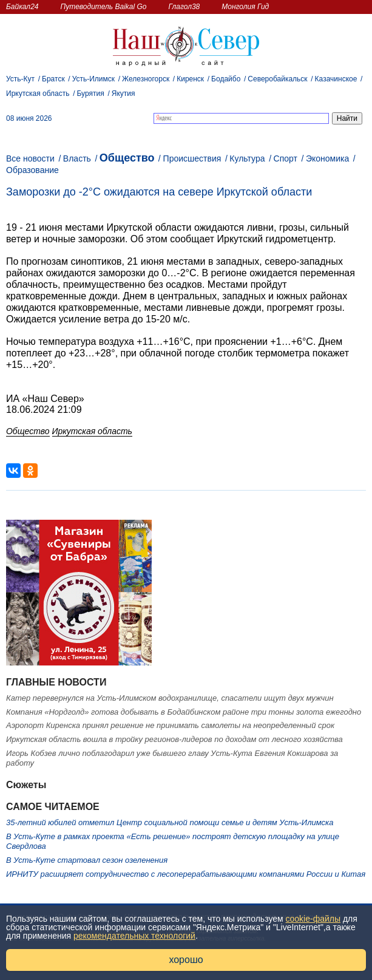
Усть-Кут (20, 79)
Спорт (286, 158)
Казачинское (336, 79)
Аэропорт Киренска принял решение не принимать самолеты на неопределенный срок (170, 725)
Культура (247, 158)
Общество (127, 158)
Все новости (30, 158)
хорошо (186, 960)
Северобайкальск (277, 79)
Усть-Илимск (93, 79)
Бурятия (91, 94)
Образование (32, 170)
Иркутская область (38, 94)
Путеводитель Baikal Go (103, 7)
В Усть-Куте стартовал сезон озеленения (87, 860)
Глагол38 (184, 7)
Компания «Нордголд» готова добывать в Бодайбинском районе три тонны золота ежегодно (184, 712)
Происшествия (192, 158)
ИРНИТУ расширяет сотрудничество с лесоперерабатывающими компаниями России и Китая (186, 874)
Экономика (327, 158)
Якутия (123, 94)
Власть (77, 158)
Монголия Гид (245, 7)
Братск (53, 79)
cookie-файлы (313, 919)
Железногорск (146, 79)
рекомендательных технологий (134, 936)
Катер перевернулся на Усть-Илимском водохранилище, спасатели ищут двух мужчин (170, 698)
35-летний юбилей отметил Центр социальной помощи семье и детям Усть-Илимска (170, 822)
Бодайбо (226, 79)
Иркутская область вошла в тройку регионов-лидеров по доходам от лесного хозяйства (174, 739)
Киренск (190, 79)
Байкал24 (22, 7)
